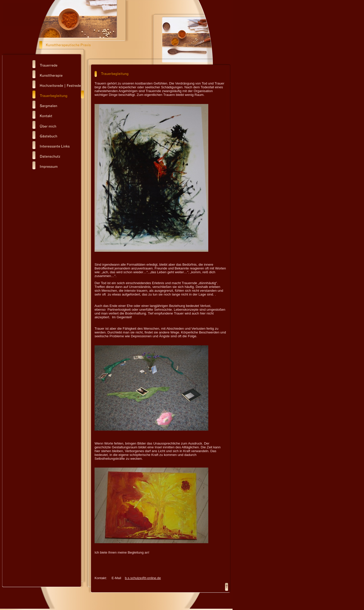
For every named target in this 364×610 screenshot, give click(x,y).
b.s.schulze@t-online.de (143, 578)
